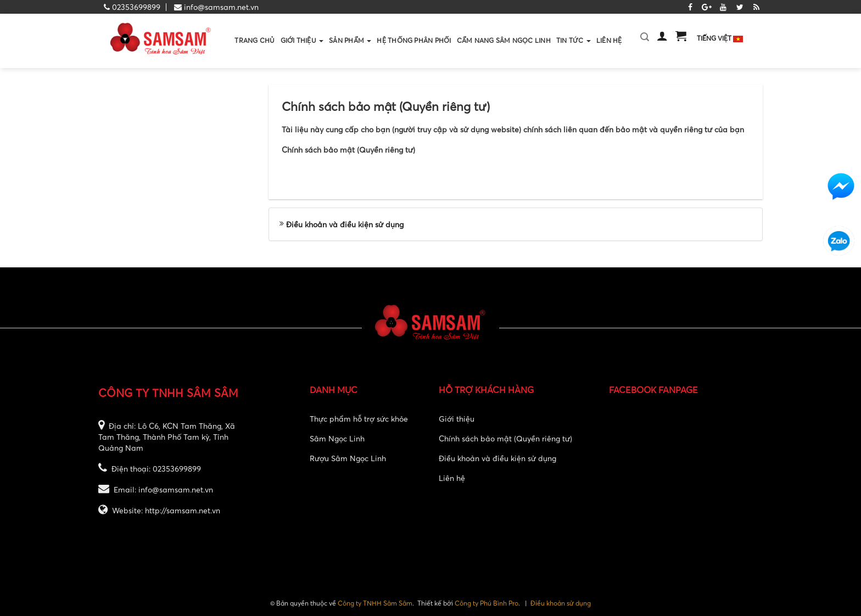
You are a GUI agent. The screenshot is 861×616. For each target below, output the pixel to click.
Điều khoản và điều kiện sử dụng (345, 224)
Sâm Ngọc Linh (337, 438)
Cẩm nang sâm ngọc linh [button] (504, 40)
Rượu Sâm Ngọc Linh (348, 458)
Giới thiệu (457, 419)
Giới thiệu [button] (302, 52)
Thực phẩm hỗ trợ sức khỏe (359, 419)
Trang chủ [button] (255, 40)
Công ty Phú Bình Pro (487, 603)
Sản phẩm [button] (350, 52)
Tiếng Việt (720, 38)
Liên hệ (452, 478)
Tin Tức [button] (574, 52)
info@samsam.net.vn (221, 7)
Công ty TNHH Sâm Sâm (375, 603)
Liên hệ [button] (609, 40)
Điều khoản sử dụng (561, 603)
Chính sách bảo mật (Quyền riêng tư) (505, 438)
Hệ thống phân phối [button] (414, 40)
